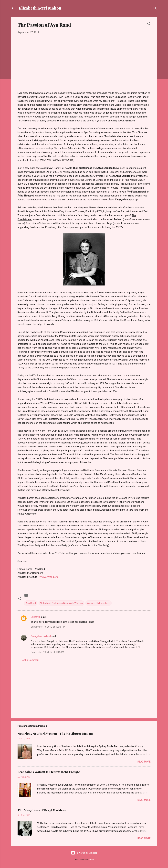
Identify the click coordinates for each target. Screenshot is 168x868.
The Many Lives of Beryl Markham (42, 810)
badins (91, 859)
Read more (144, 762)
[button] (148, 24)
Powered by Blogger (84, 853)
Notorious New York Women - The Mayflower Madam (55, 734)
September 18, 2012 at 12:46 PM (48, 627)
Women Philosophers (99, 603)
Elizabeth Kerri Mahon (40, 8)
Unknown (36, 617)
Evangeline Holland (41, 636)
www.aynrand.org (49, 577)
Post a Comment (30, 660)
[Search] (155, 9)
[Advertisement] (84, 688)
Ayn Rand (31, 603)
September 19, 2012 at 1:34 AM (47, 652)
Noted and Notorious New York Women (61, 603)
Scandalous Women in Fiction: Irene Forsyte (49, 772)
